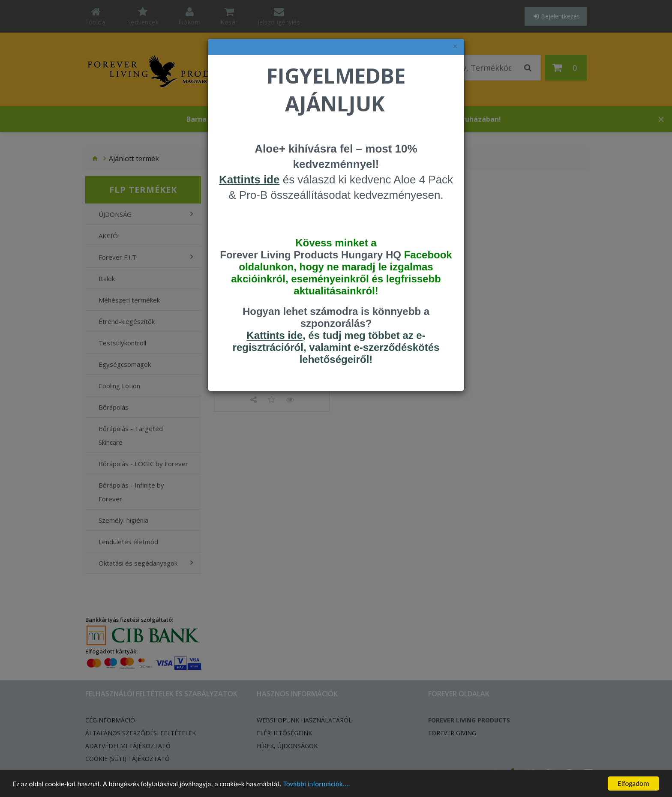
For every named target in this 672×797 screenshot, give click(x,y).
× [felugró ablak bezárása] (455, 46)
